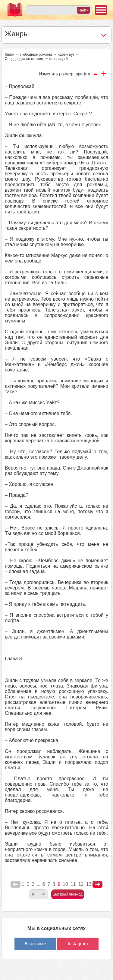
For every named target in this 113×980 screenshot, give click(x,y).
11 (73, 884)
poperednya (16, 884)
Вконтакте (35, 944)
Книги (9, 54)
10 (65, 884)
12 (81, 884)
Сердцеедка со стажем (24, 59)
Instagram (78, 944)
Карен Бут (66, 54)
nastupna (97, 884)
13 (89, 884)
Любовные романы (36, 54)
